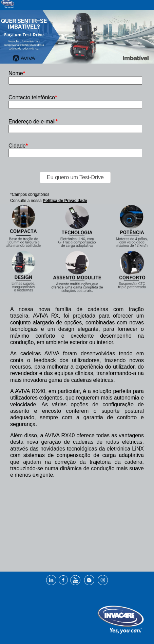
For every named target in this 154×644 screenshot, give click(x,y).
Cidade (18, 146)
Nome (17, 73)
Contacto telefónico (33, 97)
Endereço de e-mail (33, 122)
